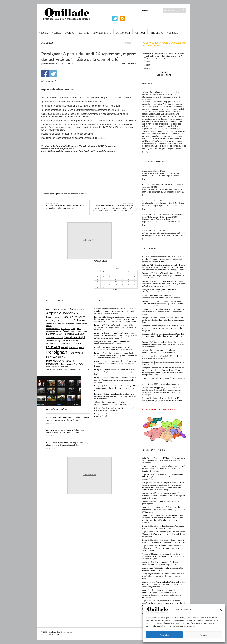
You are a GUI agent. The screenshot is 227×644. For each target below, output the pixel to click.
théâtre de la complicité (79, 194)
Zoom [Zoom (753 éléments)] (86, 369)
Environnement (102, 33)
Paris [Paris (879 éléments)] (82, 348)
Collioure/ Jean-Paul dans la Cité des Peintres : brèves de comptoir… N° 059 (164, 186)
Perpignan (50, 194)
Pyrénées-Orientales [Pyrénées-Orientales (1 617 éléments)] (59, 361)
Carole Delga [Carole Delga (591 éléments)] (51, 321)
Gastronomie (123, 33)
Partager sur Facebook (45, 74)
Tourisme (173, 33)
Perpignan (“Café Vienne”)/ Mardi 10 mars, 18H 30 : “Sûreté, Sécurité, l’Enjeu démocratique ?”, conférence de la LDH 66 (163, 275)
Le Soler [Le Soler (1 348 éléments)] (76, 343)
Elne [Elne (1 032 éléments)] (79, 329)
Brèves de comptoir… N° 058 (154, 201)
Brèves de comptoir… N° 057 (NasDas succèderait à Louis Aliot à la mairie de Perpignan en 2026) (162, 216)
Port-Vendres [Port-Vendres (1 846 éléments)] (55, 357)
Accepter (164, 635)
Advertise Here (89, 240)
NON (148, 65)
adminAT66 (49, 64)
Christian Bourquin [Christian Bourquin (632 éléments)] (65, 321)
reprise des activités (62, 194)
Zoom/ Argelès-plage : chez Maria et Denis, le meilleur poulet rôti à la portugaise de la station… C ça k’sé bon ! (164, 541)
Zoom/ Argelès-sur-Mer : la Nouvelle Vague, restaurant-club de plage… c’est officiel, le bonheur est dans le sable (164, 576)
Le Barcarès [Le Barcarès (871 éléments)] (64, 344)
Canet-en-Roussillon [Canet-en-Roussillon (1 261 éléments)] (74, 317)
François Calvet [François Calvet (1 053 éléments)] (54, 334)
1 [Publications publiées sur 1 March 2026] (134, 274)
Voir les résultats (164, 75)
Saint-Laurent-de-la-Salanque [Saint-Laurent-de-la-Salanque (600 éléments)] (58, 369)
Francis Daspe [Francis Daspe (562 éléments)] (82, 331)
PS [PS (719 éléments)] (66, 357)
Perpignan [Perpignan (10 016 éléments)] (57, 352)
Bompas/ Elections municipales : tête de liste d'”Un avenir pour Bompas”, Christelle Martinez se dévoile (162, 399)
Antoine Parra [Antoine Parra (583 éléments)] (63, 309)
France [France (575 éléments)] (73, 331)
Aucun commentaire (130, 64)
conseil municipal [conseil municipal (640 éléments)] (53, 329)
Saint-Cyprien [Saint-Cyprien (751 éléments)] (67, 364)
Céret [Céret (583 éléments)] (73, 329)
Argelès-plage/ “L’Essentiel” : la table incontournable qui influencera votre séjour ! (163, 569)
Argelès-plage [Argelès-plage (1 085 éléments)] (77, 309)
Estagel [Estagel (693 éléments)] (66, 331)
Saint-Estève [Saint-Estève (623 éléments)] (79, 364)
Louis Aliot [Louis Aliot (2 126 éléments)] (53, 347)
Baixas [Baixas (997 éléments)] (77, 314)
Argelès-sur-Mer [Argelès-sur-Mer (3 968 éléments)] (59, 313)
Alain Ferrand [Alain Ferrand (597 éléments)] (51, 309)
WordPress (55, 634)
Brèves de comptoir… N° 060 (154, 171)
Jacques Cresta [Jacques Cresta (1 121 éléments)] (54, 337)
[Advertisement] (90, 161)
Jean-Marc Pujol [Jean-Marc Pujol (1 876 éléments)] (74, 337)
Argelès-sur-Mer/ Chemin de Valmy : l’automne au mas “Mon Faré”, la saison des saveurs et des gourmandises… (163, 477)
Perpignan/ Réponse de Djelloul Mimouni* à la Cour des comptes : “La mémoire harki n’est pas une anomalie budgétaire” (164, 328)
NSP (148, 62)
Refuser (204, 635)
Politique (140, 33)
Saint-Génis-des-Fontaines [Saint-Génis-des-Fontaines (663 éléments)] (57, 367)
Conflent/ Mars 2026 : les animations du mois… (161, 384)
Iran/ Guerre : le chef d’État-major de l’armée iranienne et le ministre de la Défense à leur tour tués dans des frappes (163, 312)
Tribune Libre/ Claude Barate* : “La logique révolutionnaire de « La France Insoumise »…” (160, 351)
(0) (147, 152)
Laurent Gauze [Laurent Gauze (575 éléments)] (52, 344)
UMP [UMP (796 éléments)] (80, 369)
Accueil (43, 33)
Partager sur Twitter (53, 74)
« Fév (115, 289)
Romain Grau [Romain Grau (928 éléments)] (53, 364)
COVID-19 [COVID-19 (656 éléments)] (66, 329)
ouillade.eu (52, 632)
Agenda (56, 33)
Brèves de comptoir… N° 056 (154, 231)
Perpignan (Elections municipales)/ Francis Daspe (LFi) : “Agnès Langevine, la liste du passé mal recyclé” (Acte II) (164, 336)
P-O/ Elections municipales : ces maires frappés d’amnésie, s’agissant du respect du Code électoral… (162, 296)
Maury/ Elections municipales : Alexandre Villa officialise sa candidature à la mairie (160, 291)
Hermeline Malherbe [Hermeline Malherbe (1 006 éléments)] (74, 334)
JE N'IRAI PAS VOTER (156, 59)
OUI (148, 68)
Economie (84, 33)
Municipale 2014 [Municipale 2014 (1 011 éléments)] (70, 347)
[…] (144, 152)
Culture (70, 33)
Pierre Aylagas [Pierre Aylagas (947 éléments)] (76, 353)
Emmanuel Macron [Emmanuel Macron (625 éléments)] (54, 331)
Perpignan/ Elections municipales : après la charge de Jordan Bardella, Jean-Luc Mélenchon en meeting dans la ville (163, 320)
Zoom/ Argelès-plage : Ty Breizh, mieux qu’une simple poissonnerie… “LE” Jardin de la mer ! (163, 527)
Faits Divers (156, 33)
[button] (221, 610)
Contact (146, 10)
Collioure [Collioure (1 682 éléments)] (79, 321)
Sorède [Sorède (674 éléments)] (73, 369)
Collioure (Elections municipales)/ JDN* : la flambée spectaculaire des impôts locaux (163, 357)
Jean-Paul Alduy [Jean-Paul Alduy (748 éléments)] (53, 340)
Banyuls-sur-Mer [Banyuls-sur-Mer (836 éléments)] (54, 317)
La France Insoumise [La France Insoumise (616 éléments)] (70, 340)
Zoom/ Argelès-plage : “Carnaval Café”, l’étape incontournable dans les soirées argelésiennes (160, 563)
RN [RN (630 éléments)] (74, 361)
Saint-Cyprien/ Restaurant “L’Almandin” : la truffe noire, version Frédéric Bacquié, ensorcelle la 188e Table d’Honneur (164, 460)
